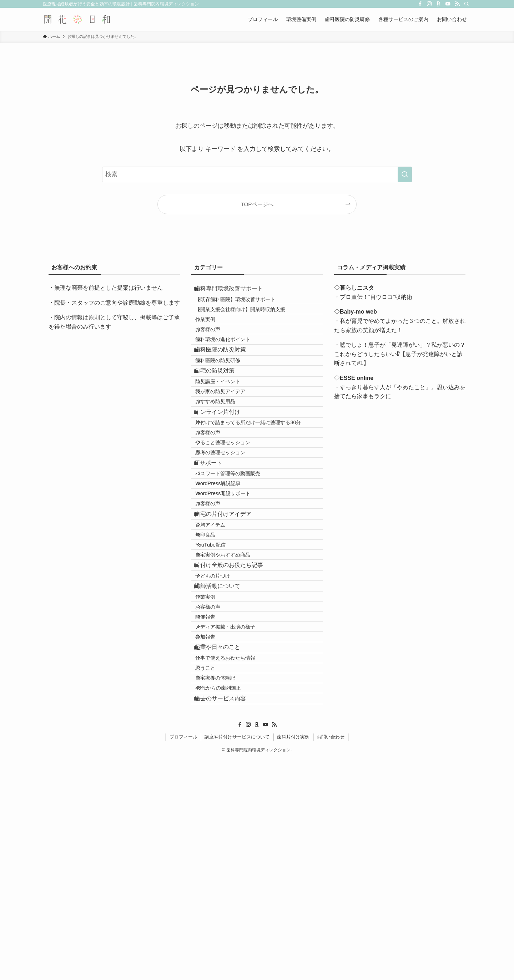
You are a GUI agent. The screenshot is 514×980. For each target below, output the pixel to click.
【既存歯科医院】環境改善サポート (244, 308)
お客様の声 (217, 354)
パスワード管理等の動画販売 (237, 574)
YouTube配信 (219, 682)
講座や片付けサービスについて (237, 958)
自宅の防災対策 (221, 417)
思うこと (214, 870)
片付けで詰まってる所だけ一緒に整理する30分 (257, 496)
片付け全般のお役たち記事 (236, 713)
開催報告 (214, 792)
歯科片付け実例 (293, 958)
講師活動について (224, 745)
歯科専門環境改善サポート (236, 291)
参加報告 (214, 823)
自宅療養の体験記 (224, 885)
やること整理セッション (232, 526)
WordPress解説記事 (227, 589)
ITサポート (215, 557)
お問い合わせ (331, 958)
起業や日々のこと (224, 839)
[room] (439, 4)
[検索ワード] (257, 174)
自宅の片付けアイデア (230, 635)
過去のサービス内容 (227, 916)
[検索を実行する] (405, 174)
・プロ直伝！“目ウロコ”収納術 (373, 297)
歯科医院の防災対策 (227, 384)
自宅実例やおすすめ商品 (232, 697)
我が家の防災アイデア (229, 448)
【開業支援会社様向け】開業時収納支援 (249, 323)
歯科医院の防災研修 (227, 401)
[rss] (457, 4)
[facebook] (420, 4)
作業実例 (214, 338)
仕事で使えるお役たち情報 (234, 855)
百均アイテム (219, 651)
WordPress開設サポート (232, 604)
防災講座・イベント (227, 433)
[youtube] (448, 4)
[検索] (467, 4)
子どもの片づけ (222, 730)
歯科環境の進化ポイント (232, 369)
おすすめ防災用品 (224, 463)
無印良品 (214, 667)
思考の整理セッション (229, 542)
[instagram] (429, 4)
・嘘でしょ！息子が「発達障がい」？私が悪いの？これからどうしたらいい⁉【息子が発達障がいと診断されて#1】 (400, 354)
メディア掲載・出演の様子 (234, 807)
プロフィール (183, 958)
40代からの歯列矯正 (227, 900)
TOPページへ (257, 204)
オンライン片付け (224, 479)
